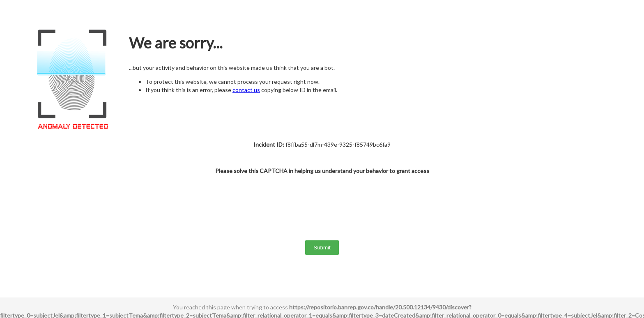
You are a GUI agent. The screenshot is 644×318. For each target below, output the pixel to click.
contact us (246, 90)
